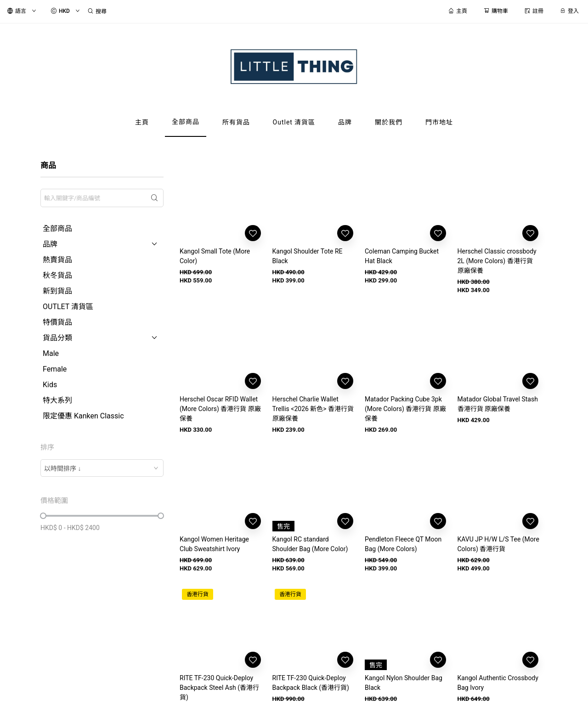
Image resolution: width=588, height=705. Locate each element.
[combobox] (102, 468)
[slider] (43, 516)
